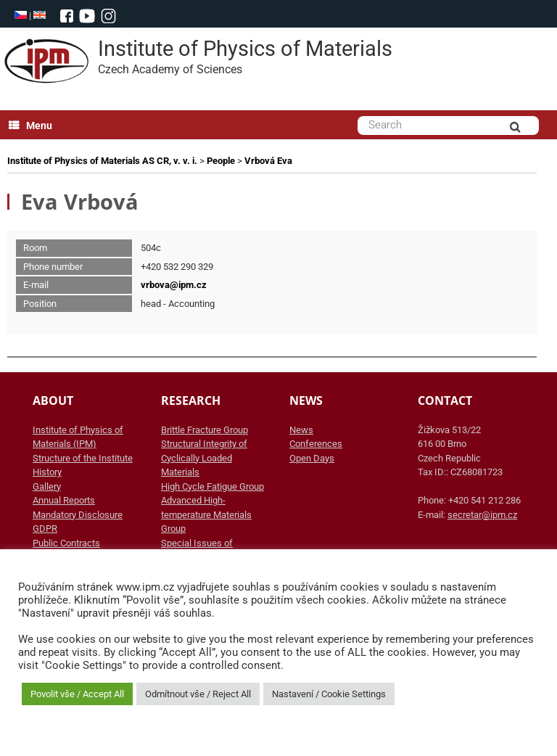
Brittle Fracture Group (205, 430)
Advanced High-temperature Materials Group (206, 514)
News (301, 430)
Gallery (47, 486)
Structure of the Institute (83, 458)
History (47, 472)
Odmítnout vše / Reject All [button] (198, 694)
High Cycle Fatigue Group (213, 486)
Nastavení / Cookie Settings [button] (329, 694)
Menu (30, 126)
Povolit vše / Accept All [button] (77, 694)
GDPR (45, 529)
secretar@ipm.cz (482, 515)
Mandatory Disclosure (78, 515)
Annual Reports (64, 500)
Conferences (316, 444)
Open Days (312, 458)
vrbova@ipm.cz (174, 285)
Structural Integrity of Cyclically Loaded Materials (204, 458)
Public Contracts (66, 543)
